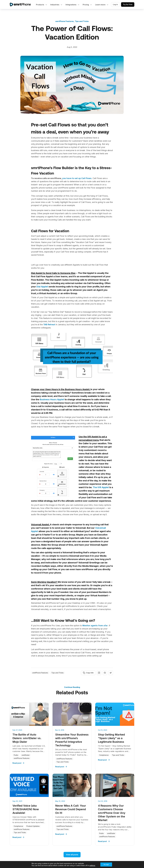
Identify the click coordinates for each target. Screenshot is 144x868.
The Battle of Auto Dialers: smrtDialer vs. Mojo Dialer (27, 738)
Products (40, 5)
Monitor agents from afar (95, 626)
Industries (55, 5)
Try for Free (128, 4)
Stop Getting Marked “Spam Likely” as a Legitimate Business (111, 738)
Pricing (86, 5)
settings (92, 865)
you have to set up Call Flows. (77, 178)
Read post (19, 763)
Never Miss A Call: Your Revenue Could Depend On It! (71, 809)
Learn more (101, 5)
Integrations (71, 5)
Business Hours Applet (52, 399)
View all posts (72, 855)
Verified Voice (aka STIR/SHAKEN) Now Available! (26, 809)
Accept (106, 864)
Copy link (88, 673)
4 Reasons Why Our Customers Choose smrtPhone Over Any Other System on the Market (112, 813)
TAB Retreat (49, 325)
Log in (115, 4)
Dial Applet (42, 287)
